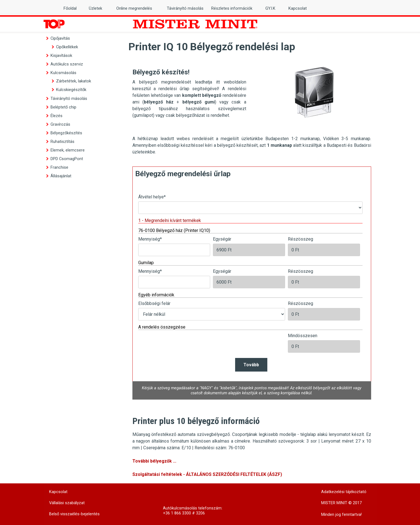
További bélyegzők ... (154, 461)
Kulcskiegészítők (71, 90)
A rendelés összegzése (162, 327)
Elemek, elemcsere (68, 150)
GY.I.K (270, 8)
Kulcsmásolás (63, 73)
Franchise (59, 167)
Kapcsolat (298, 8)
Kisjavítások (61, 55)
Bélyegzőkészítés (66, 133)
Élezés (56, 116)
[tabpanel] (189, 92)
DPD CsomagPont (67, 159)
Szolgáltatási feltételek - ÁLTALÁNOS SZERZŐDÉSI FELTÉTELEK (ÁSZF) (207, 474)
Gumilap (146, 263)
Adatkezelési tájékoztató (344, 492)
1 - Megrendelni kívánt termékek (170, 220)
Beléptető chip (63, 107)
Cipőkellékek (67, 47)
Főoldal (70, 8)
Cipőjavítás (60, 38)
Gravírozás (60, 124)
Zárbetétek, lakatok (74, 81)
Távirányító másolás (69, 99)
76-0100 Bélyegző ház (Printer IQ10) (174, 230)
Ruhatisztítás (62, 142)
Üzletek (95, 8)
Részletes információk (232, 8)
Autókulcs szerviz (67, 64)
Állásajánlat (61, 176)
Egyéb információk (156, 295)
